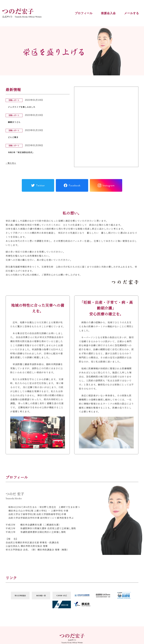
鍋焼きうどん (15, 122)
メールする (132, 13)
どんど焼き (14, 137)
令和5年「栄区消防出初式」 (23, 152)
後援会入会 (108, 13)
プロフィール (84, 13)
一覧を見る (12, 163)
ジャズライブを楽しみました (23, 107)
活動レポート (14, 100)
